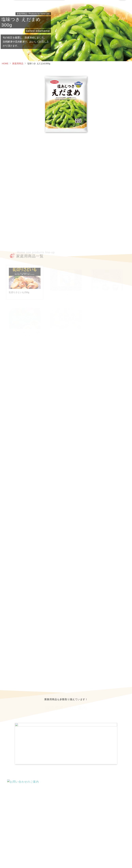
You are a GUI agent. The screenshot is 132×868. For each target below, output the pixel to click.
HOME (5, 63)
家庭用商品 (18, 63)
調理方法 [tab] (74, 144)
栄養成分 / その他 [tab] (45, 144)
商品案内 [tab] (14, 144)
